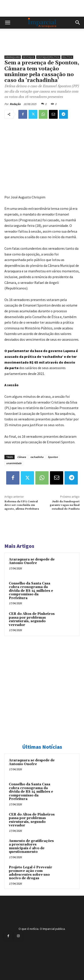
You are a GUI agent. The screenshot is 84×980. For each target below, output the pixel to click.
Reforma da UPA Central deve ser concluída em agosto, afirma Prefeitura (22, 505)
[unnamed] (42, 46)
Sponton (53, 457)
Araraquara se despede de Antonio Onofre (32, 561)
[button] (8, 23)
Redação (15, 104)
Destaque (29, 57)
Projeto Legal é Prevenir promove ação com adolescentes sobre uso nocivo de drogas (31, 873)
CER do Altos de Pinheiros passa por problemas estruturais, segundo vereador (32, 619)
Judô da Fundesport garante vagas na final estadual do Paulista (65, 505)
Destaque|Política (48, 57)
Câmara (22, 457)
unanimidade (14, 463)
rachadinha (37, 457)
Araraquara (13, 57)
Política (67, 57)
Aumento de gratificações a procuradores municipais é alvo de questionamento (31, 846)
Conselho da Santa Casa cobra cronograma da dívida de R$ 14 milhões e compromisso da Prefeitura (31, 591)
